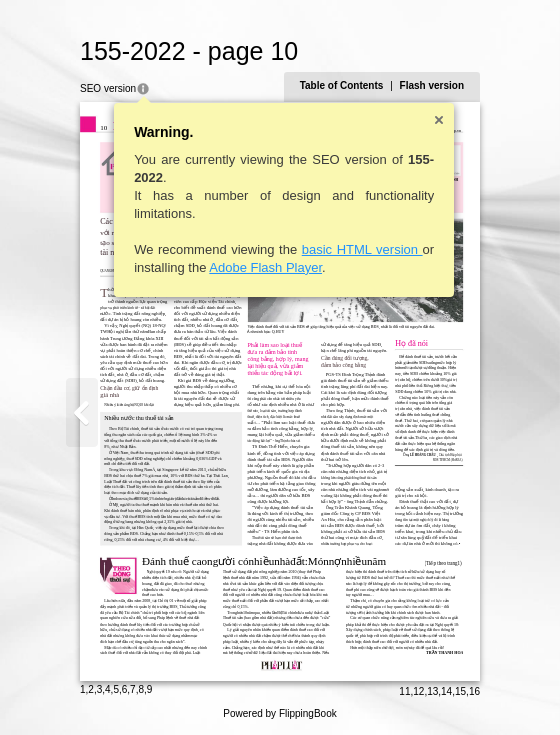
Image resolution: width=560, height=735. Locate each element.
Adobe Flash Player (265, 267)
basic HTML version (362, 249)
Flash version (432, 85)
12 (418, 691)
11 (404, 691)
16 (474, 691)
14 (446, 691)
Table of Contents (342, 85)
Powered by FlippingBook (279, 713)
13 (432, 691)
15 (460, 691)
